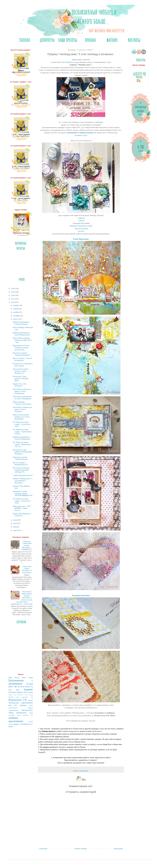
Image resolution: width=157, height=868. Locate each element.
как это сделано (17, 705)
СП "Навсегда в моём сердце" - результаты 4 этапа (22, 424)
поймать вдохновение (16, 720)
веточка (82, 231)
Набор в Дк (12, 695)
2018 (13, 295)
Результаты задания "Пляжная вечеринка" (22, 354)
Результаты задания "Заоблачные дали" (21, 458)
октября (16, 312)
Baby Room (14, 678)
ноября (16, 309)
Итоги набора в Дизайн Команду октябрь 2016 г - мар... (22, 340)
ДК (16, 687)
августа (16, 319)
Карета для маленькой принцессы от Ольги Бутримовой (21, 417)
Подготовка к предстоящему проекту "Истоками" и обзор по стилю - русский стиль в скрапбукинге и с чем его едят (22, 598)
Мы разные (29, 692)
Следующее (43, 849)
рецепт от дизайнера (21, 724)
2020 (13, 289)
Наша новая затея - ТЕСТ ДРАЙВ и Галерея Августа (22, 508)
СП (25, 700)
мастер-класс (27, 710)
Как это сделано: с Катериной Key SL (20, 464)
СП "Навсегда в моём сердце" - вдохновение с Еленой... (22, 432)
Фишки (30, 700)
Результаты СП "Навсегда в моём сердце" (23, 365)
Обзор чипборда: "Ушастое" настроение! (22, 403)
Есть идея (14, 690)
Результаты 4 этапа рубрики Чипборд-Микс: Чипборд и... (23, 452)
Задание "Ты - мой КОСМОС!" (19, 385)
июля (15, 520)
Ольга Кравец (67, 62)
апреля (16, 530)
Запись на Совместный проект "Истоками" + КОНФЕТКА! (27, 545)
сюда (85, 135)
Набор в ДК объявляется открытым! (22, 515)
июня (15, 523)
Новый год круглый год (21, 697)
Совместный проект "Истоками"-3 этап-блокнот (27, 570)
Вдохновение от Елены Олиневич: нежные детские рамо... (21, 348)
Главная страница (81, 849)
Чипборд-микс (84, 771)
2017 (13, 299)
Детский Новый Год (25, 687)
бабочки (81, 218)
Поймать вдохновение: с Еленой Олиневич (22, 323)
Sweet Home (27, 678)
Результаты (15, 700)
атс (21, 703)
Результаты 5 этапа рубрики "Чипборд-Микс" (21, 379)
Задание (28, 689)
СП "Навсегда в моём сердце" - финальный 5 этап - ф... (22, 444)
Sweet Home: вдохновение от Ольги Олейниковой (22, 398)
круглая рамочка (81, 228)
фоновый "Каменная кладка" (81, 226)
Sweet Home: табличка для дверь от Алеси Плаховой (22, 409)
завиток (81, 221)
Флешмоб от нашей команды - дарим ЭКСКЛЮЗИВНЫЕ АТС (23, 494)
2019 (13, 292)
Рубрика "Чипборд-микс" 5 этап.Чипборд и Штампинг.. (23, 481)
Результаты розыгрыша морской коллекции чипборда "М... (21, 470)
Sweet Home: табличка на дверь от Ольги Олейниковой (22, 391)
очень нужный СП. (25, 715)
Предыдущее (118, 849)
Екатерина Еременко (81, 595)
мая (15, 527)
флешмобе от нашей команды (81, 133)
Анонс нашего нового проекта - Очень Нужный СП (21, 371)
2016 (13, 302)
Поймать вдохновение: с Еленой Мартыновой (22, 334)
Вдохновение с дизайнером (21, 682)
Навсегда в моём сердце (25, 695)
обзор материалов (17, 713)
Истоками (12, 692)
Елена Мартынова (81, 239)
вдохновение (27, 703)
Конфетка (20, 692)
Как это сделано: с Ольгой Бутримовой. (22, 359)
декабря (16, 305)
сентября (17, 316)
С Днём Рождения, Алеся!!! (23, 475)
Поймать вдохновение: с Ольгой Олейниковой (22, 438)
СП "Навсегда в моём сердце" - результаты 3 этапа (22, 501)
